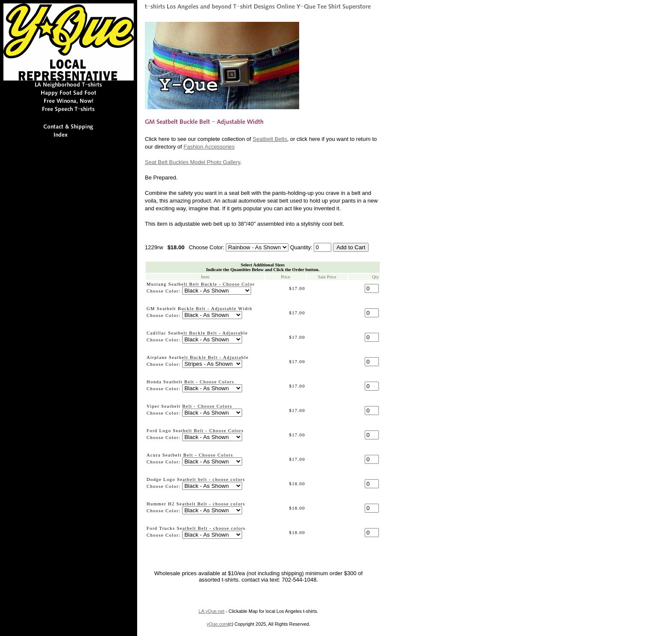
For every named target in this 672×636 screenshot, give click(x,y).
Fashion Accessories (209, 147)
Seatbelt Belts (270, 139)
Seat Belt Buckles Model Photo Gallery (192, 162)
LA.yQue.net (211, 611)
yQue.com (217, 624)
